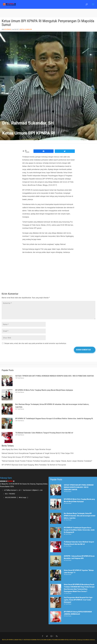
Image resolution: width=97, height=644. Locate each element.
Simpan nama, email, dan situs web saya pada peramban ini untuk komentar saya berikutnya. (35, 343)
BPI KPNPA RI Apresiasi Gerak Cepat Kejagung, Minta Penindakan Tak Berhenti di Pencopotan (34, 465)
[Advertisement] (48, 274)
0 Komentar (28, 29)
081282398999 (11, 498)
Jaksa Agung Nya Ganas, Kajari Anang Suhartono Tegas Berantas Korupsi (26, 449)
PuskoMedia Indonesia (89, 640)
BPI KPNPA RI (8, 29)
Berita (22, 29)
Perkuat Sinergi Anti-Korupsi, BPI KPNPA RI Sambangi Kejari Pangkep (26, 457)
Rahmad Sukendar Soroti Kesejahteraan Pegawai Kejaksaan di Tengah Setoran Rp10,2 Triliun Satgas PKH (38, 453)
